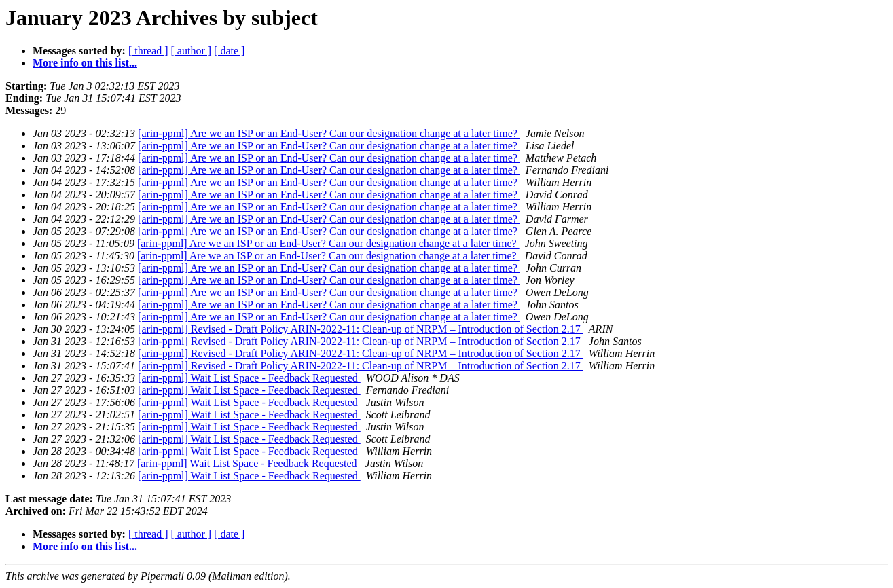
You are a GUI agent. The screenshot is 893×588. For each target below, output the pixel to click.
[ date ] (229, 51)
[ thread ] (148, 51)
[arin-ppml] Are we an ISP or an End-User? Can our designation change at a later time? (329, 133)
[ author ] (192, 51)
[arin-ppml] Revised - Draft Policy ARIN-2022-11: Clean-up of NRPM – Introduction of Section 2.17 (361, 329)
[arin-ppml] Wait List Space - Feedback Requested (249, 378)
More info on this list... (85, 63)
